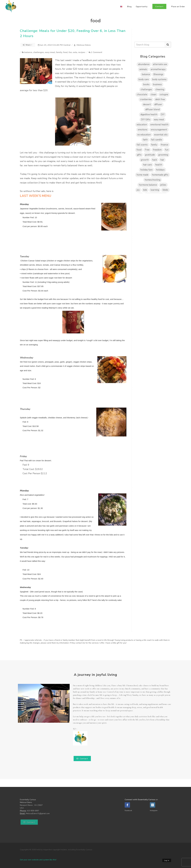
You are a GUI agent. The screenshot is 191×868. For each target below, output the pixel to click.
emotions (143, 130)
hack (155, 160)
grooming (163, 155)
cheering (160, 89)
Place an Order (178, 7)
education (142, 125)
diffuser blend (152, 109)
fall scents (142, 145)
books (146, 84)
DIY (163, 115)
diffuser (158, 104)
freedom (157, 150)
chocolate (142, 95)
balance (28, 52)
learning (155, 190)
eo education (144, 135)
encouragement (159, 130)
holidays (160, 170)
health (159, 165)
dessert (147, 104)
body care (144, 79)
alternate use (160, 64)
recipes (82, 52)
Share (28, 45)
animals (143, 69)
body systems (159, 79)
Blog (129, 7)
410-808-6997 (33, 811)
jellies (163, 185)
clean (153, 95)
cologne (164, 95)
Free (147, 150)
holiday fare (146, 170)
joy (138, 190)
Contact (82, 759)
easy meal (50, 52)
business (157, 84)
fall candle (157, 140)
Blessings (158, 74)
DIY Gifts (146, 120)
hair (162, 160)
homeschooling (153, 180)
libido (165, 190)
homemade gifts (160, 175)
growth (145, 160)
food (65, 52)
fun (70, 52)
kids (145, 190)
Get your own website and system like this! (38, 860)
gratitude (150, 155)
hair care (147, 165)
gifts (139, 155)
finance (164, 145)
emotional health (159, 125)
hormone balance (148, 185)
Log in (167, 861)
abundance (144, 64)
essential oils (161, 135)
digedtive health (149, 115)
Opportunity (142, 7)
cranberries (146, 99)
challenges (39, 52)
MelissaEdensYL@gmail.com (38, 813)
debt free (160, 99)
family (59, 52)
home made (143, 175)
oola (75, 52)
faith (145, 140)
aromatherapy (158, 69)
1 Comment (95, 52)
